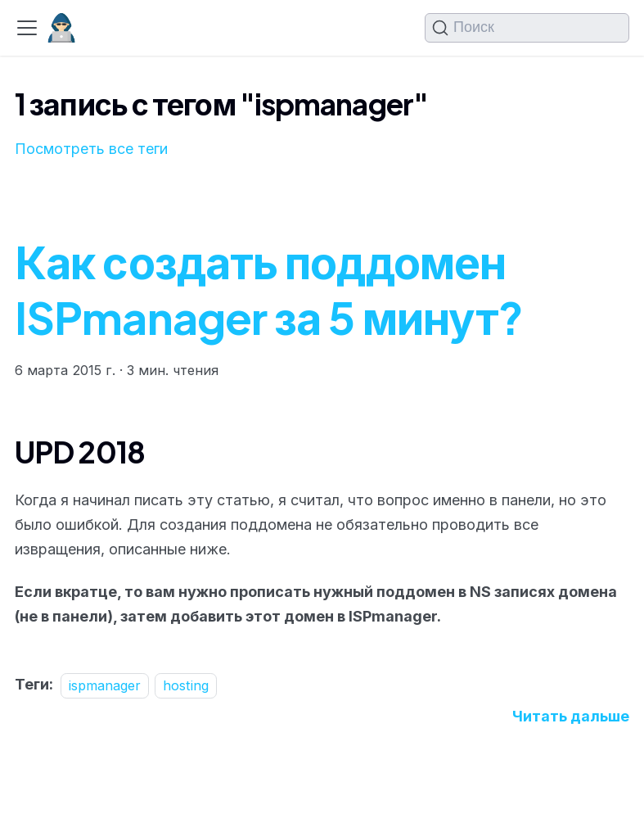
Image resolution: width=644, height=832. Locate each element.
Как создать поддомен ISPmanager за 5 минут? (269, 289)
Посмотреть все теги (91, 149)
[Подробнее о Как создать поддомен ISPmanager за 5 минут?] (571, 716)
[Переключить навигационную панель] (27, 28)
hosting (186, 685)
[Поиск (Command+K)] (527, 28)
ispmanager (105, 685)
